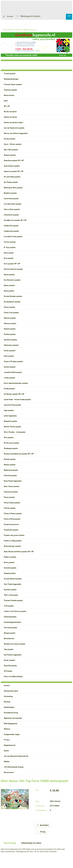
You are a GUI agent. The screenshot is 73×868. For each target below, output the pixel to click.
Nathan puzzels (10, 465)
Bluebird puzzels (10, 193)
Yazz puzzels (9, 649)
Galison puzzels (10, 318)
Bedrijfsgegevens (11, 724)
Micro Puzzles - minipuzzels (15, 432)
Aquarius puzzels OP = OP (14, 171)
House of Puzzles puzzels (13, 362)
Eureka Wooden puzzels (13, 296)
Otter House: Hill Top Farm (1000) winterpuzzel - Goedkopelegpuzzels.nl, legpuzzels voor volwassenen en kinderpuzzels (37, 7)
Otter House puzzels (12, 486)
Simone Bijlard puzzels (13, 579)
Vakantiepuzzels (10, 617)
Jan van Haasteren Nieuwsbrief (16, 756)
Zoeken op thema (10, 117)
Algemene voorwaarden (13, 718)
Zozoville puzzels (10, 666)
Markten (7, 702)
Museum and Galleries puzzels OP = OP (19, 454)
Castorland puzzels (11, 199)
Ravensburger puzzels (12, 546)
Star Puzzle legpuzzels (13, 584)
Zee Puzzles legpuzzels (13, 655)
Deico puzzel (9, 253)
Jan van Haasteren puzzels (14, 128)
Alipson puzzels (10, 155)
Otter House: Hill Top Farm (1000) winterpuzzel (20, 30)
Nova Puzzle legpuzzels (13, 481)
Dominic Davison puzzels (13, 269)
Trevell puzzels (10, 74)
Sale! (6, 101)
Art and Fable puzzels (12, 177)
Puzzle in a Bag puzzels (13, 541)
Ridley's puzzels (10, 557)
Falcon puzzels (9, 307)
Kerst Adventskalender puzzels (16, 383)
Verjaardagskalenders (13, 622)
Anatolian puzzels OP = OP (14, 161)
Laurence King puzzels (12, 405)
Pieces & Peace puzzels (13, 514)
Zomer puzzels (9, 660)
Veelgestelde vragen (12, 734)
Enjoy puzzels (9, 291)
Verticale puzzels (10, 628)
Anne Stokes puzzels (12, 166)
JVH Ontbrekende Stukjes (14, 767)
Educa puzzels (9, 275)
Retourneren (9, 772)
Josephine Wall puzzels (13, 372)
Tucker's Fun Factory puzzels (15, 611)
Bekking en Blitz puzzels (13, 188)
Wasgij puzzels (10, 633)
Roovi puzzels (9, 563)
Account (8, 16)
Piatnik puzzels (10, 508)
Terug (43, 832)
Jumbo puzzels (9, 378)
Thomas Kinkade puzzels (13, 601)
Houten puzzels (10, 367)
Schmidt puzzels (10, 568)
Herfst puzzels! (10, 351)
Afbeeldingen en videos (31, 843)
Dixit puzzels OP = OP (12, 264)
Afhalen (7, 762)
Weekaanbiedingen (11, 79)
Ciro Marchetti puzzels (13, 204)
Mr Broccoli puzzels (11, 443)
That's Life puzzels (11, 595)
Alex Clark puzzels (11, 150)
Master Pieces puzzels (13, 427)
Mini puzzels (9, 438)
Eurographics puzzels (12, 302)
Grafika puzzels (10, 334)
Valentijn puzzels (10, 90)
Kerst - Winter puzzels (13, 144)
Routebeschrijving (11, 713)
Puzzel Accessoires (11, 524)
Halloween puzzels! (11, 345)
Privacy (7, 740)
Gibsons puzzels (10, 324)
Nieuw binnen (9, 95)
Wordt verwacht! (10, 112)
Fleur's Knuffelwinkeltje (13, 677)
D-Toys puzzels (10, 247)
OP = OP (7, 106)
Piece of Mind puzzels (12, 519)
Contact (7, 686)
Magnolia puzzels (10, 421)
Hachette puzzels (10, 340)
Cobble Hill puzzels (11, 226)
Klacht (6, 751)
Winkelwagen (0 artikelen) (28, 16)
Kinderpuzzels (9, 389)
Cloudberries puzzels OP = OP (15, 220)
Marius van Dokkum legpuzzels (16, 133)
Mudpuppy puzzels (11, 448)
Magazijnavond (10, 745)
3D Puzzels (8, 671)
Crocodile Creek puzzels (13, 237)
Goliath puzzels (10, 329)
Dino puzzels (9, 258)
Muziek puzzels (10, 459)
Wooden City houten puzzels (15, 644)
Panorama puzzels (11, 492)
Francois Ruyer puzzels (13, 85)
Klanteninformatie (11, 691)
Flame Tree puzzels (11, 313)
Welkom (7, 729)
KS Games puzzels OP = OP (14, 394)
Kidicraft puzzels (10, 476)
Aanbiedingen (9, 707)
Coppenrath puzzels (11, 231)
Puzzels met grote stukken (14, 535)
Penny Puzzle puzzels (12, 503)
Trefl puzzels (9, 606)
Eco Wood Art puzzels (12, 280)
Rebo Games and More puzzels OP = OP (19, 552)
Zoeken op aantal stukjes (13, 123)
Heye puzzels (9, 356)
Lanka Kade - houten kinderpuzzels (17, 400)
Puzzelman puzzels (11, 530)
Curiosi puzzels (10, 242)
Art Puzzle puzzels (11, 182)
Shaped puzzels (10, 573)
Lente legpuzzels (10, 416)
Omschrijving (10, 843)
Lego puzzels (9, 410)
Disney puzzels (10, 139)
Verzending (8, 696)
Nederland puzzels (11, 470)
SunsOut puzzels (10, 590)
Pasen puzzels (9, 497)
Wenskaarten (9, 639)
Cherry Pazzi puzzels (12, 209)
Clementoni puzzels (11, 215)
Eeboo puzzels (9, 285)
